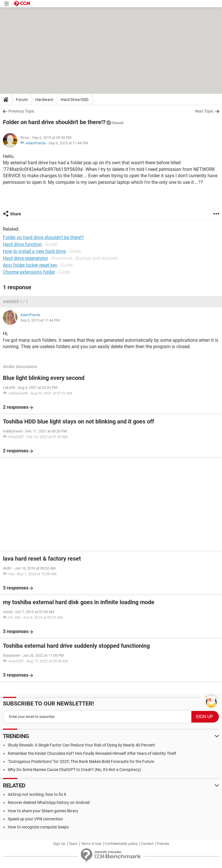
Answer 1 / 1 (15, 302)
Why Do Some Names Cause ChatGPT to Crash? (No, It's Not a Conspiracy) (74, 770)
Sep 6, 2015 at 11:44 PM (68, 143)
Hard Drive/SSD (75, 100)
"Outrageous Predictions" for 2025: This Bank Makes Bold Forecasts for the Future (81, 761)
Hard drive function (22, 244)
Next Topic (204, 111)
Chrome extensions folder (29, 272)
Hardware (44, 100)
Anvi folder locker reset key (30, 265)
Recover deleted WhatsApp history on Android (49, 802)
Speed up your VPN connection (35, 819)
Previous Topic (21, 111)
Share (16, 214)
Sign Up (59, 844)
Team (73, 844)
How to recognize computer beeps (38, 827)
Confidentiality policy (121, 844)
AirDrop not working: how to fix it (37, 794)
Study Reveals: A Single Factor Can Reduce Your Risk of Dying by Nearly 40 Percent (81, 745)
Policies (163, 844)
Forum (22, 100)
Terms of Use (91, 844)
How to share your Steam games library (43, 811)
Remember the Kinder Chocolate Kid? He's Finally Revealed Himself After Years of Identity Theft (92, 753)
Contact (147, 844)
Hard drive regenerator (25, 258)
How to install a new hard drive (34, 251)
